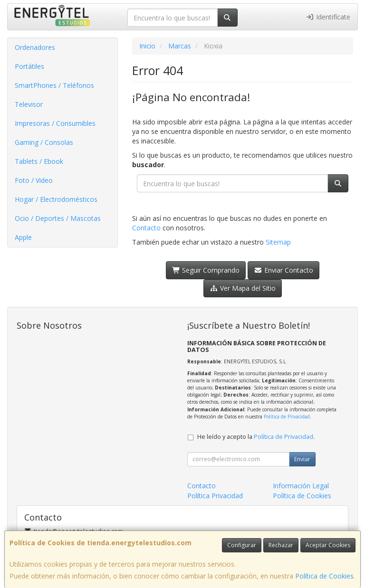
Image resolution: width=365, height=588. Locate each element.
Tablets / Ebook (39, 161)
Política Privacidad (215, 496)
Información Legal (301, 486)
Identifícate (328, 17)
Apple (23, 237)
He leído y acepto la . (256, 437)
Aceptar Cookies (328, 545)
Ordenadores (35, 47)
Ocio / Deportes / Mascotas (58, 218)
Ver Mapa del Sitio (243, 288)
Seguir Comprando (206, 270)
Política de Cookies (324, 576)
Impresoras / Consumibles (55, 123)
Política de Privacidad (287, 417)
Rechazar (281, 545)
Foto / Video (34, 180)
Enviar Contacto (283, 270)
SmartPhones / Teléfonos (54, 85)
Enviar (302, 459)
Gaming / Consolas (44, 142)
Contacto (146, 228)
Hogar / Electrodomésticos (56, 199)
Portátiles (29, 66)
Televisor (29, 104)
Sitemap (278, 242)
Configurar (242, 545)
